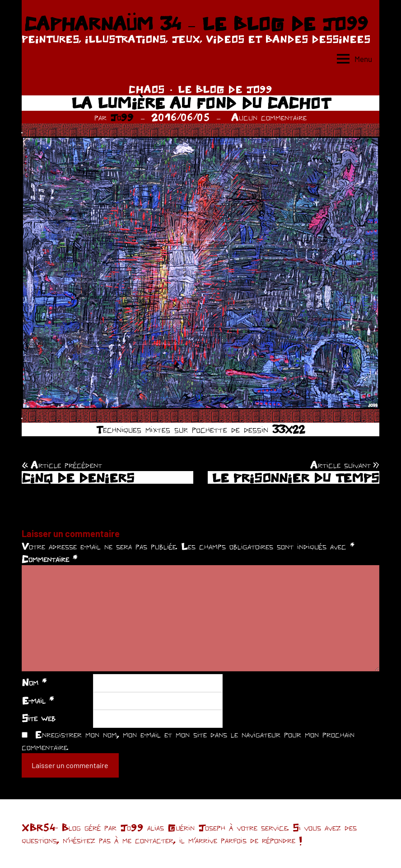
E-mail (38, 700)
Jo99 (122, 117)
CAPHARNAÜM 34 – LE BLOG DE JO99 (196, 24)
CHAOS (147, 89)
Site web (39, 718)
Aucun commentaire (269, 117)
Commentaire (49, 559)
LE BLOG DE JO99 (225, 89)
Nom (34, 682)
